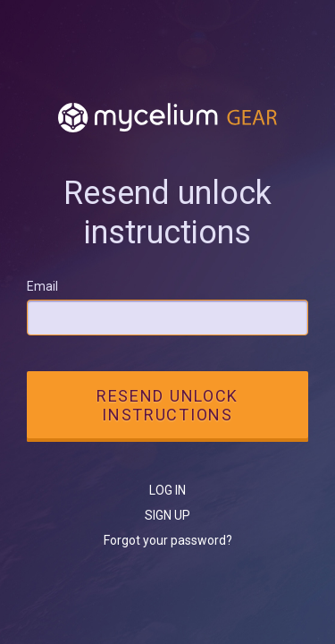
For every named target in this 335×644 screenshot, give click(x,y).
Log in (167, 490)
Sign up (167, 515)
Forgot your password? (168, 540)
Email (42, 286)
